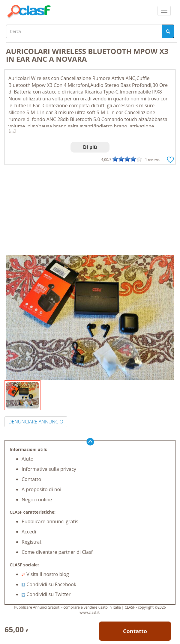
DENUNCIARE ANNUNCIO (36, 422)
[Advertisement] (90, 210)
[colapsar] (164, 11)
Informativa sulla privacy (49, 469)
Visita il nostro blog (45, 574)
